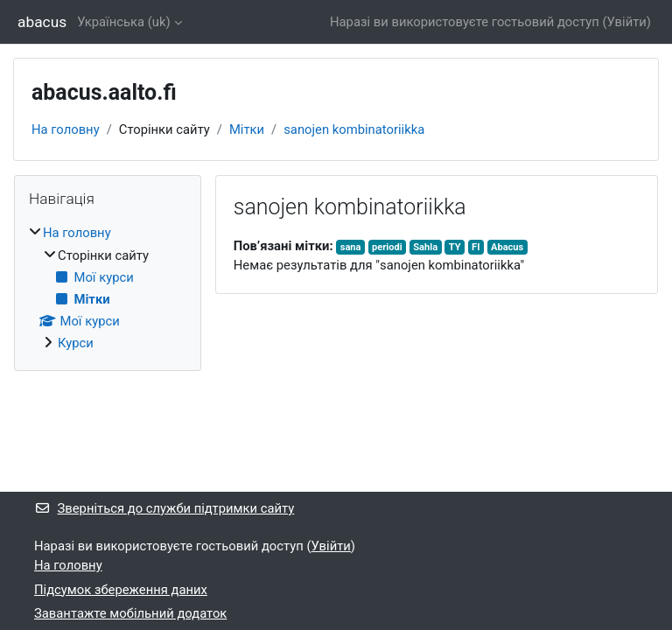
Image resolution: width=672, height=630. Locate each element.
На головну (66, 129)
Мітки (247, 129)
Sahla (425, 247)
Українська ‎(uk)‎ (124, 22)
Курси (76, 343)
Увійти (627, 22)
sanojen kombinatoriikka (354, 129)
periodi (387, 247)
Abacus (507, 247)
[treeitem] (108, 288)
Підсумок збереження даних (121, 590)
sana (351, 247)
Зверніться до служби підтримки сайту (164, 508)
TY (455, 247)
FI (476, 247)
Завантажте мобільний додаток (130, 613)
